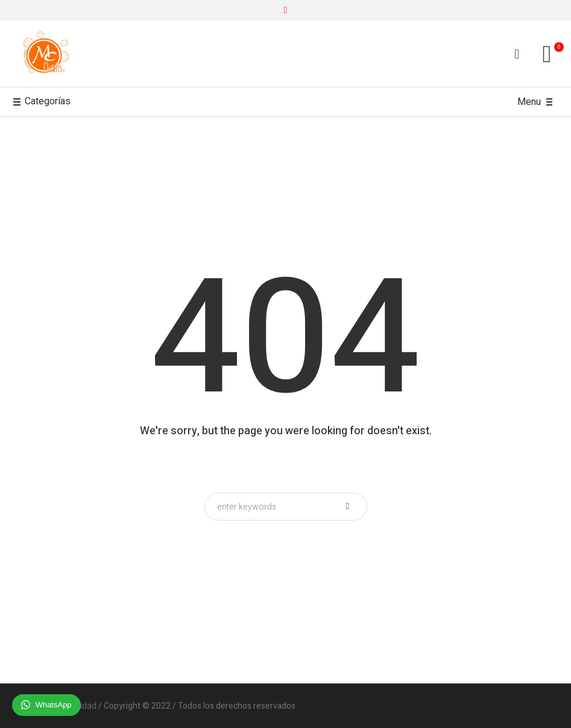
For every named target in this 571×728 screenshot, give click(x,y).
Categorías (41, 102)
